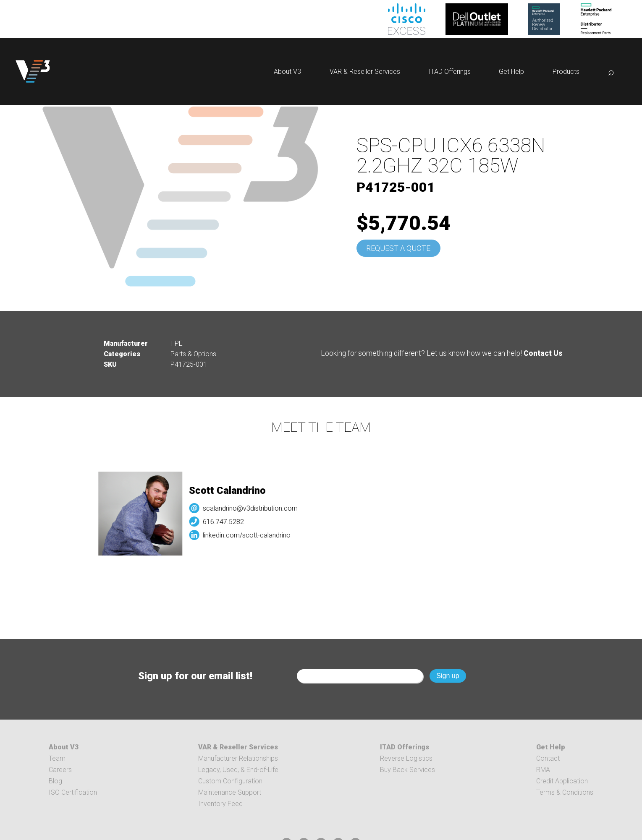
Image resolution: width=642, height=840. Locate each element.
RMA (543, 770)
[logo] (33, 71)
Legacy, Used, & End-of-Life (238, 770)
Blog (55, 781)
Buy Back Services (407, 770)
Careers (60, 770)
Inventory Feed (220, 804)
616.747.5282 (230, 522)
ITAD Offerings (450, 72)
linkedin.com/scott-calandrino (253, 535)
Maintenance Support (230, 792)
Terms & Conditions (565, 792)
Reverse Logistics (406, 758)
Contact (548, 758)
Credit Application (562, 781)
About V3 (287, 72)
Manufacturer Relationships (238, 758)
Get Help (511, 72)
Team (57, 758)
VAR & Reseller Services (365, 72)
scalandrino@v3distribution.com (257, 508)
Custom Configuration (230, 781)
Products (566, 72)
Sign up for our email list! (195, 676)
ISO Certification (73, 792)
